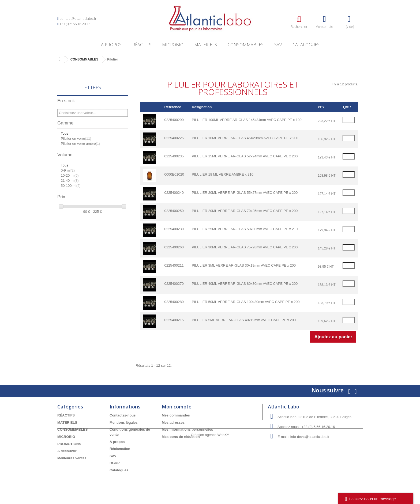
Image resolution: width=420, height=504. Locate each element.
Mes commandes (176, 415)
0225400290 (174, 120)
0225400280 (174, 302)
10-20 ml (70, 175)
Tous (64, 133)
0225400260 (174, 247)
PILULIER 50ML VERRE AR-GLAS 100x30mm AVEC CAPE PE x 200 (246, 302)
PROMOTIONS (69, 444)
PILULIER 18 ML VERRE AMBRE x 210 (223, 174)
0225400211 (174, 265)
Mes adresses (173, 422)
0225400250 (174, 211)
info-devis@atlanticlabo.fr (310, 437)
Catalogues (306, 45)
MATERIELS (206, 45)
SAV (278, 45)
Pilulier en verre (76, 139)
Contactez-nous (123, 415)
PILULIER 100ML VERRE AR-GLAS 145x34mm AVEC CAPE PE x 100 (247, 120)
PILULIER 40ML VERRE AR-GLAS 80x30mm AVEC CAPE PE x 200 (245, 284)
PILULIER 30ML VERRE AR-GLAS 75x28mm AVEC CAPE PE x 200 (245, 247)
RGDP (115, 463)
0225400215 (174, 320)
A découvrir (67, 451)
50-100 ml (71, 186)
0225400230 (174, 229)
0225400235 (174, 156)
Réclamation (120, 449)
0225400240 (174, 193)
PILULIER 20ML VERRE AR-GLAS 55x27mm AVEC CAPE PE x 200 (245, 193)
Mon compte (177, 407)
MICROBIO (173, 45)
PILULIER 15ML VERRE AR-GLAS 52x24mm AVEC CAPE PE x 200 (245, 156)
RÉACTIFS (142, 45)
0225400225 (174, 138)
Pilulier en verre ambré (80, 144)
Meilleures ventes (72, 458)
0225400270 (174, 284)
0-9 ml (68, 170)
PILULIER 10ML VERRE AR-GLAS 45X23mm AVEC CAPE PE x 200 (245, 138)
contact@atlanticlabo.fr (78, 18)
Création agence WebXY (210, 489)
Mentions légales (124, 422)
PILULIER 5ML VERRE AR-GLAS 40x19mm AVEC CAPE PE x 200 (244, 320)
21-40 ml (70, 181)
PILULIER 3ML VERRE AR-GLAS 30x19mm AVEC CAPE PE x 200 (244, 265)
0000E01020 (174, 174)
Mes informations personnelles (187, 429)
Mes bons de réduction (181, 437)
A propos (111, 45)
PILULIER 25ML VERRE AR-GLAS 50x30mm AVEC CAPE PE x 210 (245, 229)
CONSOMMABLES (246, 45)
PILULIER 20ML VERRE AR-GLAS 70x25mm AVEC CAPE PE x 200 (245, 211)
